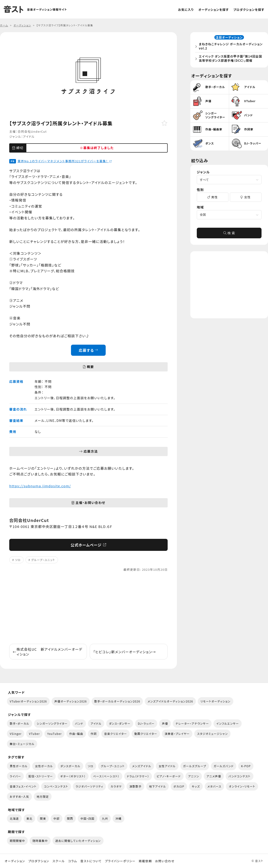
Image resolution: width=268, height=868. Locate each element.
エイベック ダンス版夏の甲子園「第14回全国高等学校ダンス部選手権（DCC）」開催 (230, 59)
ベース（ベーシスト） (106, 776)
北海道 (14, 818)
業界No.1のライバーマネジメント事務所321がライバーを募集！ (65, 161)
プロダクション (39, 861)
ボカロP (179, 786)
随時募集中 (40, 841)
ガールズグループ (195, 766)
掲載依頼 (145, 861)
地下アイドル (157, 786)
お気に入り (186, 10)
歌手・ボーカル (20, 723)
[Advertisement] (88, 608)
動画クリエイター (146, 734)
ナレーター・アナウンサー (192, 723)
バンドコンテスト (239, 776)
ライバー (15, 776)
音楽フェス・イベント (23, 786)
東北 (29, 818)
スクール (59, 861)
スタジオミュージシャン (212, 734)
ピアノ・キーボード (169, 776)
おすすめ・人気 (19, 796)
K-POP (246, 766)
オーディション (15, 861)
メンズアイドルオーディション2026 (170, 701)
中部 (57, 818)
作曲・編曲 (76, 734)
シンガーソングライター (52, 723)
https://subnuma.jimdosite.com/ (40, 486)
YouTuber (54, 734)
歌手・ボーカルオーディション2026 (117, 701)
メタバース (214, 786)
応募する (88, 350)
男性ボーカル (19, 766)
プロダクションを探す (249, 10)
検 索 (229, 234)
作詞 (94, 734)
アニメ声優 (214, 776)
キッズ (196, 786)
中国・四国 (87, 818)
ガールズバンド (224, 766)
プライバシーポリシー (120, 861)
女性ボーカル (44, 766)
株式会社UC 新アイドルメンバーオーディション (48, 652)
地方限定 (43, 796)
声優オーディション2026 (71, 701)
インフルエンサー (228, 723)
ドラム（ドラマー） (138, 776)
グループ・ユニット (43, 560)
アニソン (194, 776)
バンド (79, 723)
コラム (72, 861)
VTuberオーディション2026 (28, 701)
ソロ (18, 560)
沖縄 (119, 818)
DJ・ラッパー (146, 723)
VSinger (16, 734)
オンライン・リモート (242, 786)
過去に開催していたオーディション (78, 841)
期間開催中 (17, 841)
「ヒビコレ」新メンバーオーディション (125, 652)
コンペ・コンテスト (56, 786)
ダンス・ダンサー (120, 723)
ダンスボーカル (70, 766)
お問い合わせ (165, 861)
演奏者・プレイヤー (177, 734)
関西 (70, 818)
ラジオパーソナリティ (89, 786)
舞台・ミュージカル (22, 744)
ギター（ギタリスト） (73, 776)
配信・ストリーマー (41, 776)
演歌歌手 (135, 786)
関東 (43, 818)
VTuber (34, 734)
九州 (105, 818)
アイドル (29, 136)
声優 (165, 723)
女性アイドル (167, 766)
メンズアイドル (142, 766)
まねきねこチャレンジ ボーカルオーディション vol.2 (230, 47)
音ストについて (91, 861)
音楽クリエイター (116, 734)
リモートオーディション (216, 701)
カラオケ (116, 786)
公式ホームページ (88, 545)
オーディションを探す (214, 10)
